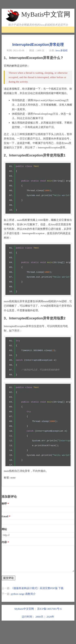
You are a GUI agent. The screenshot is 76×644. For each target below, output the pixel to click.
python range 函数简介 (23, 599)
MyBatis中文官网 (46, 14)
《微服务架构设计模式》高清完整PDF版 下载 (37, 593)
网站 (4, 529)
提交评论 (8, 583)
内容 (4, 542)
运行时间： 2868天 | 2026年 (38, 621)
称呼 (4, 504)
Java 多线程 (61, 50)
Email (5, 516)
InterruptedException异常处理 (38, 45)
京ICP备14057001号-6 (49, 614)
